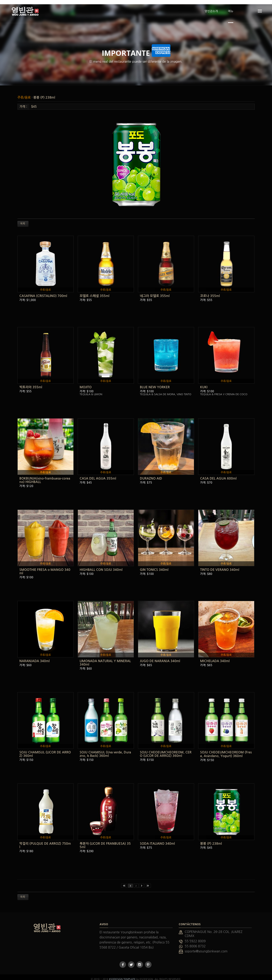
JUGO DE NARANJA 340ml (160, 657)
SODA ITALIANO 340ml (158, 839)
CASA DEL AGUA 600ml (218, 474)
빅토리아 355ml (31, 383)
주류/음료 (25, 93)
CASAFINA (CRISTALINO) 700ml (43, 292)
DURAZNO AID (151, 474)
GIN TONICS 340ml (154, 565)
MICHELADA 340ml (215, 657)
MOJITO (86, 383)
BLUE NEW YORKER (155, 383)
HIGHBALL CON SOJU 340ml (101, 565)
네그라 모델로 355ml (155, 292)
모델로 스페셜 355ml (95, 292)
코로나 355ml (210, 292)
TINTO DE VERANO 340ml (220, 565)
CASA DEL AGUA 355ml (98, 474)
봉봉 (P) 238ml (44, 93)
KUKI (204, 383)
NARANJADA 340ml (35, 657)
